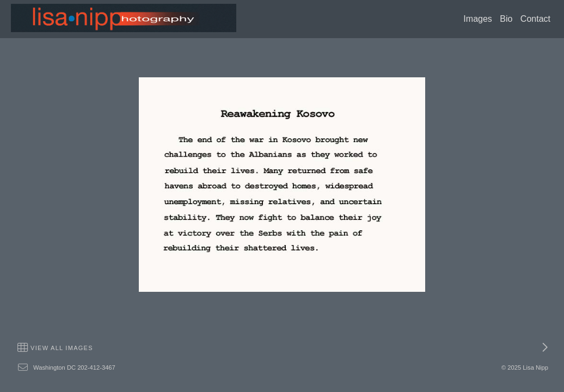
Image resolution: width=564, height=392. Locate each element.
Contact (535, 19)
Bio (506, 19)
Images (477, 19)
